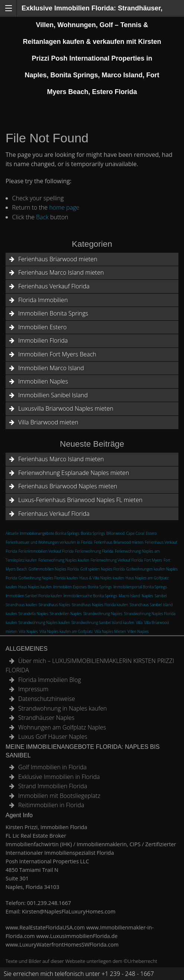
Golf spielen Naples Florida (103, 569)
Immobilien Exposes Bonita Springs (82, 587)
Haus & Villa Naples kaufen (102, 578)
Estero (151, 533)
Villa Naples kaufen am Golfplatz (66, 631)
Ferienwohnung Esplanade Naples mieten (74, 473)
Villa (139, 622)
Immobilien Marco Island (51, 368)
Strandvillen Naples (66, 614)
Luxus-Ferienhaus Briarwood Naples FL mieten (80, 500)
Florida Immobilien (43, 300)
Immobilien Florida (43, 340)
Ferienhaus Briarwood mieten (58, 259)
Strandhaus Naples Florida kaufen (100, 605)
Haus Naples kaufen (35, 587)
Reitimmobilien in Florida (51, 805)
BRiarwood (116, 533)
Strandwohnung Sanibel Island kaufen (103, 622)
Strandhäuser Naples (46, 718)
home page (64, 207)
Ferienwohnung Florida (94, 551)
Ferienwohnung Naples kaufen (64, 560)
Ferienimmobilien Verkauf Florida (46, 551)
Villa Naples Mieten (110, 631)
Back (42, 217)
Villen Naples (138, 631)
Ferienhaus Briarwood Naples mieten (68, 486)
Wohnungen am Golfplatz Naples (62, 727)
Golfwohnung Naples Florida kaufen (48, 578)
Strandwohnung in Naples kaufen (62, 708)
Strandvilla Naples (33, 614)
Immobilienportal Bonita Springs (140, 587)
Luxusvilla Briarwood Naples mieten (66, 408)
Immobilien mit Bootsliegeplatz (59, 796)
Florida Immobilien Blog (50, 680)
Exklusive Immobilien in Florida (59, 777)
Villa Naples (28, 631)
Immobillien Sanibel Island (53, 395)
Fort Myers (153, 560)
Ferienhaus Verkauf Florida (54, 286)
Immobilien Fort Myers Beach (57, 354)
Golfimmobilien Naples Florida (54, 569)
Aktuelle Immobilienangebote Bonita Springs (42, 533)
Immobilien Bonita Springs (53, 313)
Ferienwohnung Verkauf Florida (117, 560)
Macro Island (129, 596)
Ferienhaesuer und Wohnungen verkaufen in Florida (49, 542)
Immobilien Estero (42, 327)
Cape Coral (135, 533)
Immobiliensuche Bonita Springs (90, 596)
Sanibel (161, 596)
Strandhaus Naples (54, 605)
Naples (147, 596)
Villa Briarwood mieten (48, 422)
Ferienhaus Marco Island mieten (61, 272)
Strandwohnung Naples (103, 614)
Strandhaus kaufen (21, 605)
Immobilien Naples (43, 381)
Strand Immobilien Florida (53, 786)
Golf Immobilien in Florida (52, 767)
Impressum (33, 689)
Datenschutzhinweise (47, 699)
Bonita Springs (93, 533)
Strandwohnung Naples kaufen (44, 622)
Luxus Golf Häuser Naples (53, 737)
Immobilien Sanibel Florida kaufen (34, 596)
